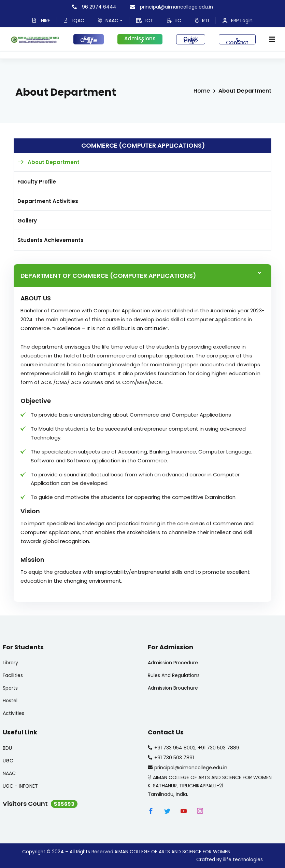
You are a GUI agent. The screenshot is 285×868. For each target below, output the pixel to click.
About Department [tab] (54, 162)
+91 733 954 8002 (175, 748)
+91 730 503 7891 (174, 758)
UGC (8, 761)
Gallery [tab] (27, 221)
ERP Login (238, 21)
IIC (174, 21)
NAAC (110, 21)
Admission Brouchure (173, 688)
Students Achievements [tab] (51, 240)
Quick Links (191, 40)
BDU (7, 748)
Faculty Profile (37, 182)
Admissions (140, 39)
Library (10, 663)
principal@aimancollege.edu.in (172, 7)
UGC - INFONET (20, 786)
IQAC (74, 21)
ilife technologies (243, 860)
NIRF (41, 21)
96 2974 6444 (94, 7)
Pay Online (89, 40)
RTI (202, 21)
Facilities (13, 675)
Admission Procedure (173, 663)
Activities (13, 713)
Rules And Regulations (174, 675)
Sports (10, 688)
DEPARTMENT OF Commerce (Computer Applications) (108, 276)
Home (202, 91)
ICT (145, 21)
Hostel (10, 701)
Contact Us (237, 41)
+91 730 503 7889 (219, 748)
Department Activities (48, 201)
